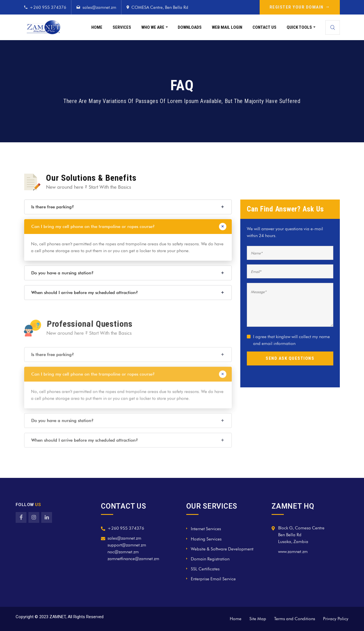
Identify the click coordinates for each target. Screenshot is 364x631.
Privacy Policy (336, 619)
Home (97, 27)
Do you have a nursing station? (62, 273)
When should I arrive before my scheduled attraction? (85, 293)
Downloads (190, 27)
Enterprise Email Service (213, 579)
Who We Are (153, 27)
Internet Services (206, 529)
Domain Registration (210, 559)
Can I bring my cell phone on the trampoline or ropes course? (93, 227)
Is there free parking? (53, 207)
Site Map (258, 619)
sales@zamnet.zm (99, 7)
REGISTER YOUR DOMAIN (300, 7)
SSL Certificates (205, 569)
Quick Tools (299, 27)
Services (122, 27)
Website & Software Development (222, 549)
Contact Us (264, 27)
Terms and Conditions (295, 619)
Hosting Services (206, 539)
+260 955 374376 (48, 7)
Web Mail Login (227, 27)
